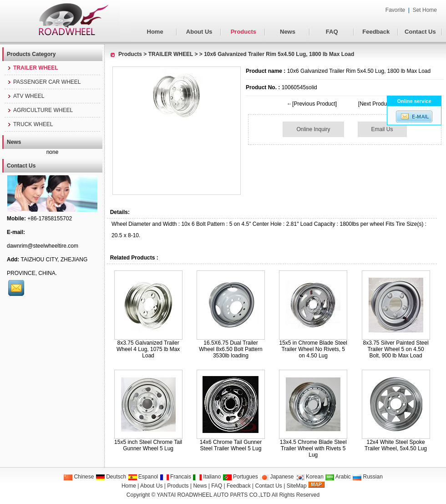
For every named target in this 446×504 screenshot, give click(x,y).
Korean (309, 477)
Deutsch (111, 477)
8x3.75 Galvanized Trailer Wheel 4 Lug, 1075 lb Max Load (148, 349)
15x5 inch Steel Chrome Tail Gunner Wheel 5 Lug (148, 445)
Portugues (240, 477)
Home (155, 32)
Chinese (79, 477)
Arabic (338, 477)
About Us (199, 32)
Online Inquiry (313, 129)
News (288, 32)
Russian (367, 477)
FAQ (332, 32)
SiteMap (297, 486)
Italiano (207, 477)
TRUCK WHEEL (30, 124)
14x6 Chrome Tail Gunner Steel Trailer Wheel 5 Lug (231, 445)
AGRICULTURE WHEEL (40, 110)
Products (243, 32)
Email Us (382, 129)
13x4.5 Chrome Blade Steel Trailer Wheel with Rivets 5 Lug (313, 448)
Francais (175, 477)
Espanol (143, 477)
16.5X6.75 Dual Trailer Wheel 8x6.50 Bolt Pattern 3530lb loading (231, 349)
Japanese (276, 477)
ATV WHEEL (25, 96)
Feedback (376, 32)
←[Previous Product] (312, 104)
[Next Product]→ (378, 104)
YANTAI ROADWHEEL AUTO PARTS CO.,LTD (214, 495)
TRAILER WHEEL (171, 54)
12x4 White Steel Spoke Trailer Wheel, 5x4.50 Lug (396, 445)
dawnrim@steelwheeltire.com (43, 246)
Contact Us (420, 32)
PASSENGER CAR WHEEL (44, 82)
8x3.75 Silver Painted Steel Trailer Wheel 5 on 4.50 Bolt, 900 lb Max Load (395, 349)
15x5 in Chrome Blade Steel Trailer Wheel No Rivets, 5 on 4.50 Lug (313, 349)
